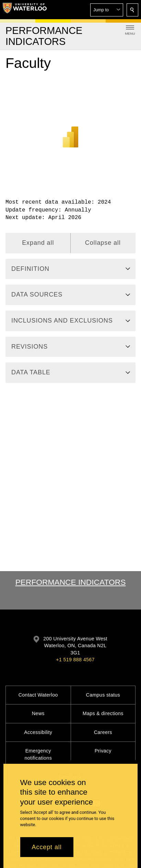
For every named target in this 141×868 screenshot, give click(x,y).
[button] (107, 10)
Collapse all (103, 243)
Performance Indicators (71, 582)
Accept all (47, 847)
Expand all (38, 243)
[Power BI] (70, 128)
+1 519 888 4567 (75, 660)
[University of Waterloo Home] (25, 10)
